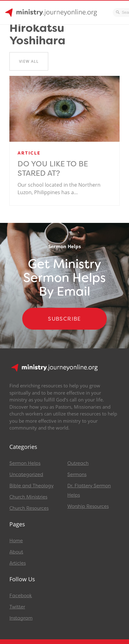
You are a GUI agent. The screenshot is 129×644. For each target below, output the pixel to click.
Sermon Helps (25, 463)
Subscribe (64, 319)
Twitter (17, 607)
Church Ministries (28, 497)
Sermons (77, 474)
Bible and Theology (31, 486)
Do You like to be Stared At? (53, 169)
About (16, 552)
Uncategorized (26, 474)
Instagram (21, 618)
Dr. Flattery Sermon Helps (89, 490)
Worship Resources (88, 506)
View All (29, 61)
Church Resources (29, 508)
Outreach (78, 463)
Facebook (21, 596)
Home (16, 541)
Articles (18, 563)
